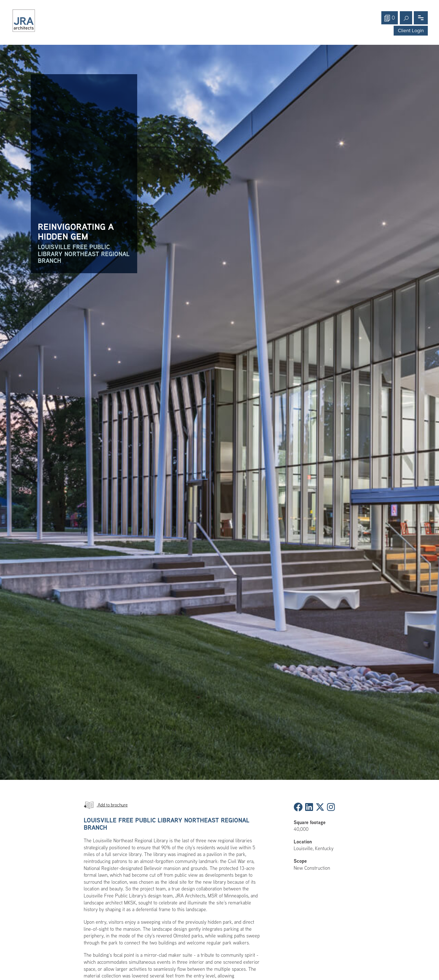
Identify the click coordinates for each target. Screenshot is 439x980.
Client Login (411, 31)
